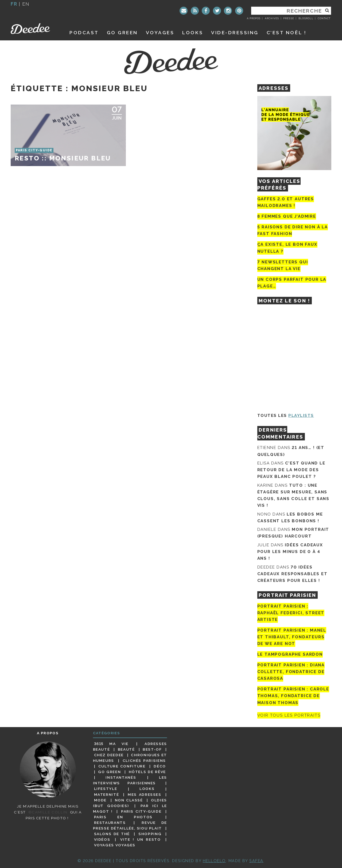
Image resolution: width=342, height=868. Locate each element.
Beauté (126, 749)
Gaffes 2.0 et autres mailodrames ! (286, 202)
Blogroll (306, 18)
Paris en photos (123, 817)
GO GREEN (122, 32)
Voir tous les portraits (289, 715)
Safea (256, 861)
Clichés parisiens (144, 761)
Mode (100, 800)
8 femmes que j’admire (287, 216)
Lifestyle (106, 789)
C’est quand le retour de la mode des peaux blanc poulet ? (291, 470)
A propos (254, 18)
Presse (289, 18)
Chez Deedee (109, 755)
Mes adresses (145, 794)
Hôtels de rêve (147, 772)
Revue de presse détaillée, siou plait (130, 825)
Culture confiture (122, 766)
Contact (324, 18)
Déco (160, 766)
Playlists (301, 416)
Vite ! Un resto (141, 839)
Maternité (107, 794)
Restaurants (110, 823)
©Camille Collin (48, 812)
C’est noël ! (287, 32)
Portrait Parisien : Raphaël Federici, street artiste (291, 613)
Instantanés (121, 777)
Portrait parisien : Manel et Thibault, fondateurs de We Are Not (292, 637)
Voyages (160, 32)
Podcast (84, 32)
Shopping (150, 834)
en (26, 4)
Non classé (129, 800)
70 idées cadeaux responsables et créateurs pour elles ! (292, 574)
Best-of (152, 749)
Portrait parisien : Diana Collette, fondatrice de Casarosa (291, 672)
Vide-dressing (235, 32)
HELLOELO (214, 861)
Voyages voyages (115, 845)
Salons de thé (112, 834)
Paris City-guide (141, 811)
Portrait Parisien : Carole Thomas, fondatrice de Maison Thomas (293, 696)
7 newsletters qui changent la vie (283, 265)
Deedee (34, 29)
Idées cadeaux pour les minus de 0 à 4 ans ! (290, 552)
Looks (193, 32)
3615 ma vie (111, 744)
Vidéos (102, 839)
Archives (272, 18)
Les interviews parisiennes (130, 780)
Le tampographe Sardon (290, 654)
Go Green (109, 772)
